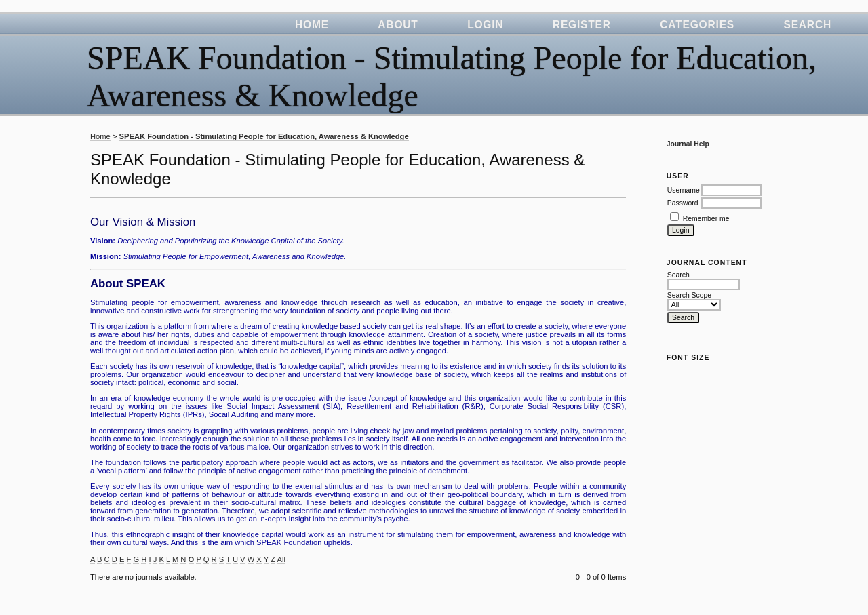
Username (684, 190)
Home (312, 25)
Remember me (706, 219)
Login (485, 25)
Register (582, 25)
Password (683, 203)
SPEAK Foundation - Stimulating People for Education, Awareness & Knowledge (264, 136)
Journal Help (688, 144)
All (281, 559)
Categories (697, 25)
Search (807, 25)
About (398, 25)
